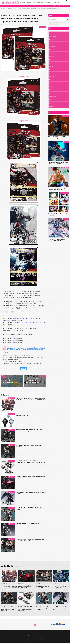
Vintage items (48, 2)
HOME (4, 8)
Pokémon (56, 22)
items (14, 343)
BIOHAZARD (53, 40)
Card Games (20, 334)
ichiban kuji (51, 22)
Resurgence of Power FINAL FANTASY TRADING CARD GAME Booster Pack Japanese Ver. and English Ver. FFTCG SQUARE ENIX (30, 400)
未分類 (52, 111)
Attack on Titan (54, 37)
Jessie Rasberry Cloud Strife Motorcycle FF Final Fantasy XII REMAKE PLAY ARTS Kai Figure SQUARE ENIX (30, 432)
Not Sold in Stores (31, 2)
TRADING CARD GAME (26, 25)
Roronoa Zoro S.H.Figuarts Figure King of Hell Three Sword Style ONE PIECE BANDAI (58, 195)
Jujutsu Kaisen (53, 69)
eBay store (42, 637)
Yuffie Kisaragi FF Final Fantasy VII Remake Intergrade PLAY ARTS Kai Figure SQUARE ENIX (29, 540)
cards (18, 25)
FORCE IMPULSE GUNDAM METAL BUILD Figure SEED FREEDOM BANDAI (58, 248)
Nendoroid (52, 79)
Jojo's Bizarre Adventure (55, 65)
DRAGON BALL (54, 47)
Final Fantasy (9, 8)
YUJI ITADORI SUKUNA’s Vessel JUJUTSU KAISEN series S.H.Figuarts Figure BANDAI (58, 142)
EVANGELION (53, 51)
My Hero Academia (54, 72)
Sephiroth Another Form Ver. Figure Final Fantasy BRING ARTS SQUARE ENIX (29, 493)
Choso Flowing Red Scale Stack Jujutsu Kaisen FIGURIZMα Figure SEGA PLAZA (58, 168)
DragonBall (51, 24)
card (16, 25)
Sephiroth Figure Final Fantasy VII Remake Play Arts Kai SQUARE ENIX (30, 525)
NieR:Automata (54, 83)
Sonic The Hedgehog (55, 104)
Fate (51, 54)
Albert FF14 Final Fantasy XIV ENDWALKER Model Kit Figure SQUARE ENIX (31, 509)
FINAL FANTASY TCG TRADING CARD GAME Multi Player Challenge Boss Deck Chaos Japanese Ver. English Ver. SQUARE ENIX (36, 8)
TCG (21, 25)
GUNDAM (52, 62)
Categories (23, 2)
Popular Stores (56, 2)
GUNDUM (56, 24)
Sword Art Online (54, 108)
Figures (14, 341)
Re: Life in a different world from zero (58, 97)
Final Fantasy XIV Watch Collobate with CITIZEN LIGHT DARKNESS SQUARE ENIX (29, 415)
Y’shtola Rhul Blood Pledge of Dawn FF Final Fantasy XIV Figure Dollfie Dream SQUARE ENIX (61, 587)
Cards (14, 338)
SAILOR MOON (54, 100)
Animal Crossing (62, 22)
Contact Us (35, 637)
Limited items (40, 2)
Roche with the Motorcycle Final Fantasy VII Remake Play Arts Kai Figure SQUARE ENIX (30, 478)
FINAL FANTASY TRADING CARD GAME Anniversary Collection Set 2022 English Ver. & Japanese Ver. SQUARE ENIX (30, 463)
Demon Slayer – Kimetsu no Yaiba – (58, 44)
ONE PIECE (53, 86)
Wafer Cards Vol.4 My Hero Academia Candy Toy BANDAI (57, 222)
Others (52, 90)
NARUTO (52, 76)
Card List (14, 330)
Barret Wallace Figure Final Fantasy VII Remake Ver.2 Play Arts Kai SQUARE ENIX (30, 446)
